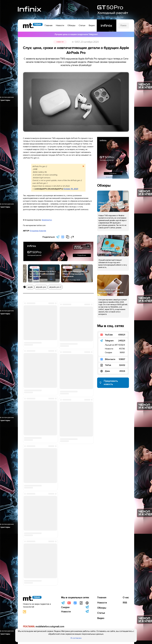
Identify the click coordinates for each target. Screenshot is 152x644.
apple (30, 287)
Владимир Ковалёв (38, 231)
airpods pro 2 (55, 287)
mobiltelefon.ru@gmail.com (50, 627)
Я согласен (76, 638)
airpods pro (41, 287)
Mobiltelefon (47, 220)
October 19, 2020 (71, 189)
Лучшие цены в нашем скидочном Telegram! (76, 34)
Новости (60, 42)
